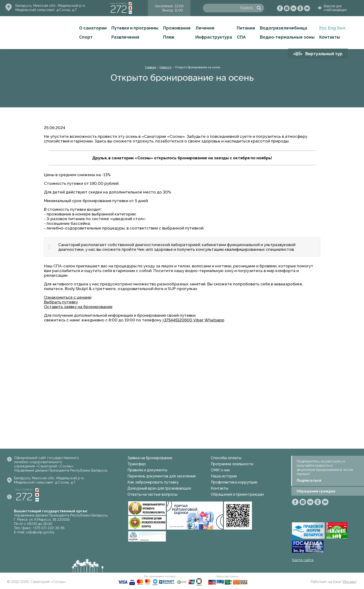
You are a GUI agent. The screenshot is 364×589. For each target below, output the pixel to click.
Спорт (86, 37)
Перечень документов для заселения (162, 476)
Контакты (330, 37)
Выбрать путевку (61, 302)
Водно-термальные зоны (287, 37)
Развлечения (125, 37)
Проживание (177, 28)
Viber (198, 320)
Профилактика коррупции (234, 482)
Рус (323, 28)
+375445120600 (178, 320)
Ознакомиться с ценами (68, 297)
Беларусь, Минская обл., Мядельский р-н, (51, 6)
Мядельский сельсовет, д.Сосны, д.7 (46, 10)
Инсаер (349, 582)
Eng (332, 28)
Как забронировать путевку (153, 482)
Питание (246, 28)
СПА (241, 37)
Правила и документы (147, 470)
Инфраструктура (214, 37)
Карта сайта (303, 560)
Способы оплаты (226, 458)
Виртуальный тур (324, 54)
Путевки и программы (135, 28)
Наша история (224, 476)
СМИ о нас (220, 470)
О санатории (93, 28)
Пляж (169, 37)
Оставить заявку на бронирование (78, 307)
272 (119, 9)
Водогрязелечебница (284, 28)
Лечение (205, 28)
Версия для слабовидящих (335, 8)
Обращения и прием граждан (237, 494)
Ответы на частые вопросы (153, 494)
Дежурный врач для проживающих (159, 488)
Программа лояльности (232, 464)
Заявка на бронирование (150, 458)
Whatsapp (214, 320)
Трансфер (137, 464)
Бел (341, 28)
